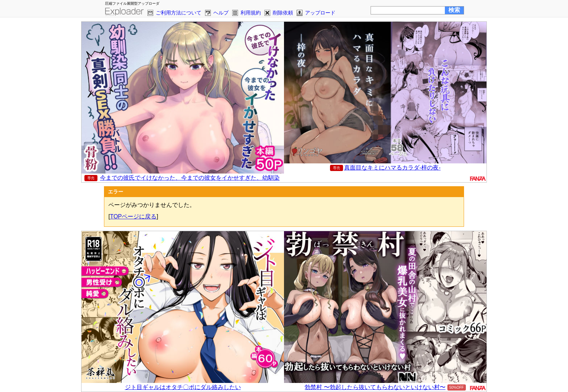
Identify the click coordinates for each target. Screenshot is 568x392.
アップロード (320, 13)
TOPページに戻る (133, 216)
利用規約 (251, 13)
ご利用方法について (179, 13)
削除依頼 (283, 13)
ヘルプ (221, 13)
